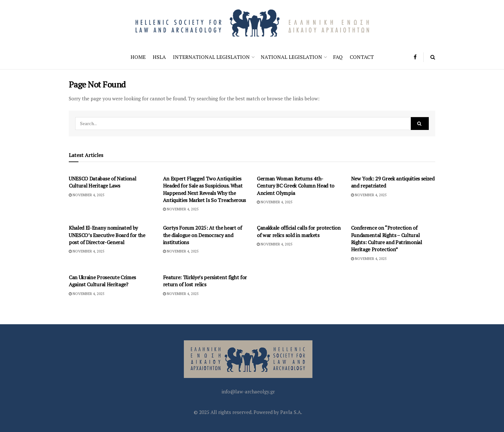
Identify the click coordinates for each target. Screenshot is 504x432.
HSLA (159, 57)
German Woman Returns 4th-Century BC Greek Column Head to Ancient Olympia (296, 186)
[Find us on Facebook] (415, 57)
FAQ (338, 57)
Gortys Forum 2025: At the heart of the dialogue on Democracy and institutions (203, 235)
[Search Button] (433, 57)
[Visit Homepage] (252, 22)
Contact (362, 57)
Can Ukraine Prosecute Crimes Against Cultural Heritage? (102, 281)
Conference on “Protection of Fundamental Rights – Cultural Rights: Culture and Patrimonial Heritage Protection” (387, 239)
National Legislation (291, 57)
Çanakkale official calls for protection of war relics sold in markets (299, 231)
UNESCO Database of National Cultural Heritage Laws (102, 182)
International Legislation (211, 57)
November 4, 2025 (87, 195)
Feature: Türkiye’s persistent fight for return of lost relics (205, 281)
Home (138, 57)
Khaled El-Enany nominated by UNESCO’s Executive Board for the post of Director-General (107, 235)
